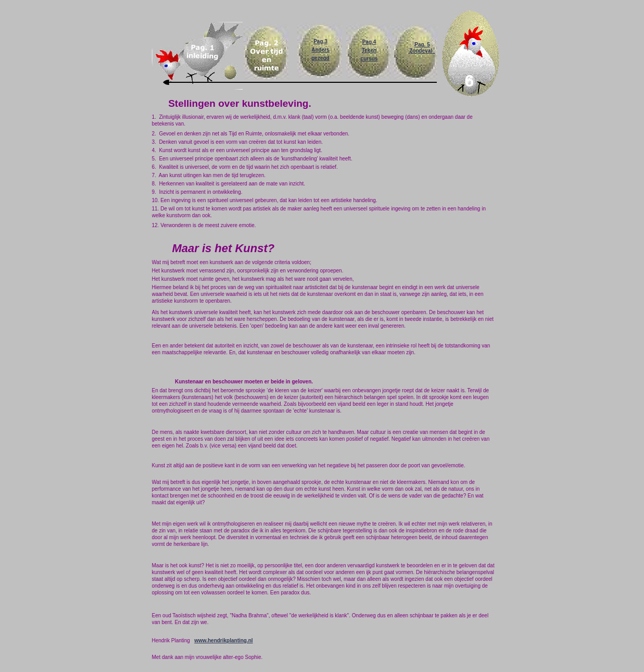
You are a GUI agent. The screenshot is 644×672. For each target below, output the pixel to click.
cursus (369, 59)
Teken (369, 50)
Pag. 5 (422, 45)
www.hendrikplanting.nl (223, 640)
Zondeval (422, 51)
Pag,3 (320, 41)
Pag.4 (369, 42)
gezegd (320, 58)
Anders (320, 50)
